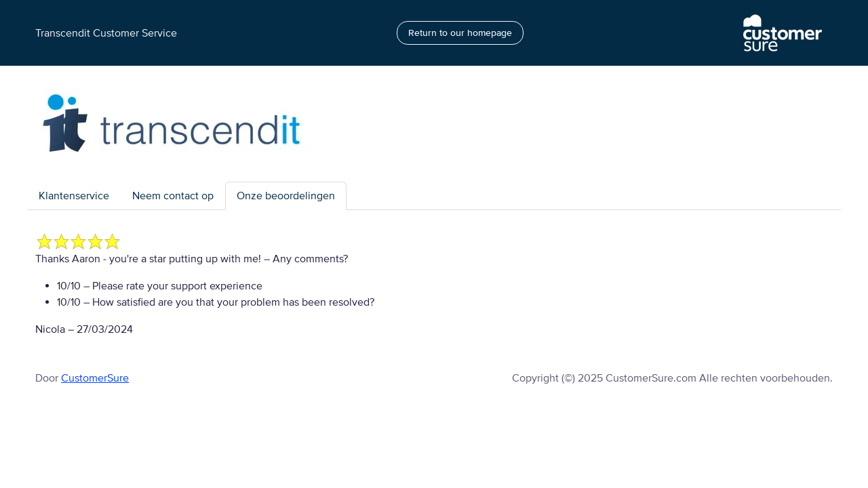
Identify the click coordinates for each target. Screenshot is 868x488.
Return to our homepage (460, 33)
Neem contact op (173, 196)
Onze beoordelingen (286, 196)
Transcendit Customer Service (106, 33)
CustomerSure (95, 378)
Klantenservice (74, 196)
